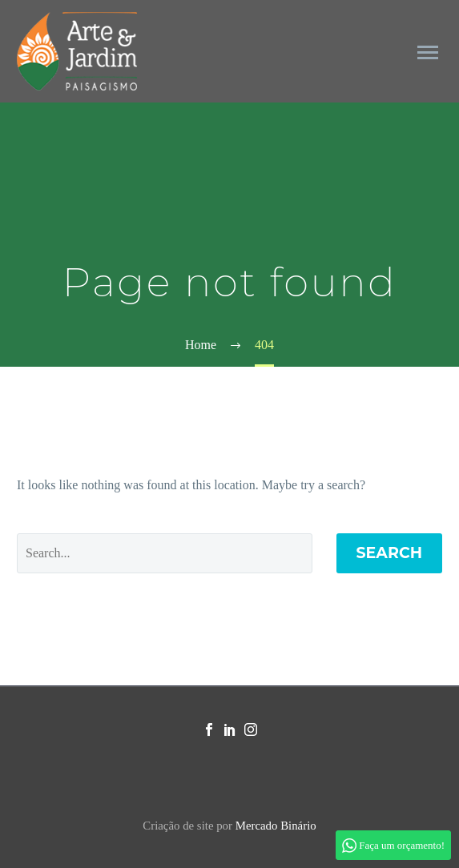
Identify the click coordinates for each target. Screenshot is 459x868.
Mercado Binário (276, 826)
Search (390, 553)
